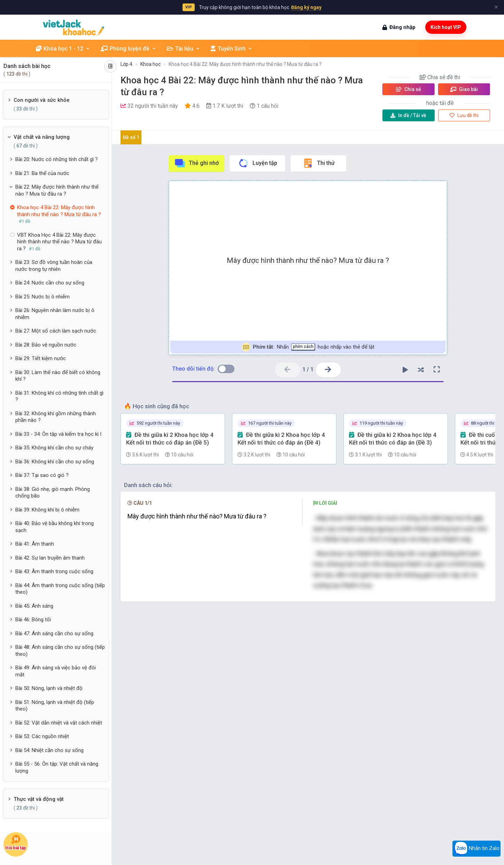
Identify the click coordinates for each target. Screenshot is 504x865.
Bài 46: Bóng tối (33, 620)
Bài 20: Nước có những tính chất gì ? (57, 159)
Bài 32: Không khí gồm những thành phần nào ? (56, 417)
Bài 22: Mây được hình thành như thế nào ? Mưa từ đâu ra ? (57, 190)
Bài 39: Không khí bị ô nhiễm (47, 510)
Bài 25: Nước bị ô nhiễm (42, 297)
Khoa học (150, 64)
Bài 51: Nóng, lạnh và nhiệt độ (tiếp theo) (55, 706)
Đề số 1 (131, 137)
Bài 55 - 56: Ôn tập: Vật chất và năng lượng (57, 767)
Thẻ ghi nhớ (196, 163)
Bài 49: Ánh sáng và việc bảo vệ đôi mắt (56, 671)
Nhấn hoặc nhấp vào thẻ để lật (308, 347)
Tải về (408, 115)
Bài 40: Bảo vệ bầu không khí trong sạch (55, 527)
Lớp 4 (126, 64)
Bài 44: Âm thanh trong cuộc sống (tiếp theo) (60, 589)
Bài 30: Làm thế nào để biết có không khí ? (58, 376)
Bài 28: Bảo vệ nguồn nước (46, 345)
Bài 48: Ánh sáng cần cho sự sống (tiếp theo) (60, 651)
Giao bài (464, 89)
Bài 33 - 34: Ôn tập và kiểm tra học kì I (58, 434)
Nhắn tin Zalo (476, 849)
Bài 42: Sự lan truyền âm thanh (50, 558)
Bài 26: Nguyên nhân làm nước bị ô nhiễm (55, 314)
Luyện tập (258, 163)
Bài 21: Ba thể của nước (42, 173)
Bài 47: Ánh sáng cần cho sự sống (54, 633)
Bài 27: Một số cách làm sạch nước (56, 331)
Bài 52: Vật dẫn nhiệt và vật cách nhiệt (59, 723)
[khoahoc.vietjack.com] (74, 27)
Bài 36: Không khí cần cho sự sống (55, 462)
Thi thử (319, 163)
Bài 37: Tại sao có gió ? (42, 475)
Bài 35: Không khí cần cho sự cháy (54, 448)
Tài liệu (184, 49)
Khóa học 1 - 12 (63, 49)
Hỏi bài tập (16, 842)
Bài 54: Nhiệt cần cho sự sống (49, 750)
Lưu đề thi (464, 115)
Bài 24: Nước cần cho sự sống (50, 283)
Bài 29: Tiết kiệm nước (41, 358)
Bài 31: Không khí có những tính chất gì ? (59, 396)
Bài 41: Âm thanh (35, 544)
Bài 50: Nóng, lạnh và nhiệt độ (49, 688)
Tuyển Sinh (232, 49)
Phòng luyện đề (129, 49)
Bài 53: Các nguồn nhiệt (42, 736)
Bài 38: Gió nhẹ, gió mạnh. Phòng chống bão (53, 493)
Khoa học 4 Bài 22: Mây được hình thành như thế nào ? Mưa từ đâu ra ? (245, 64)
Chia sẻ (409, 89)
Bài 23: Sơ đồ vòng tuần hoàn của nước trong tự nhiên (54, 266)
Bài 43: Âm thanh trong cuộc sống (54, 571)
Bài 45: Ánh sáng (34, 606)
